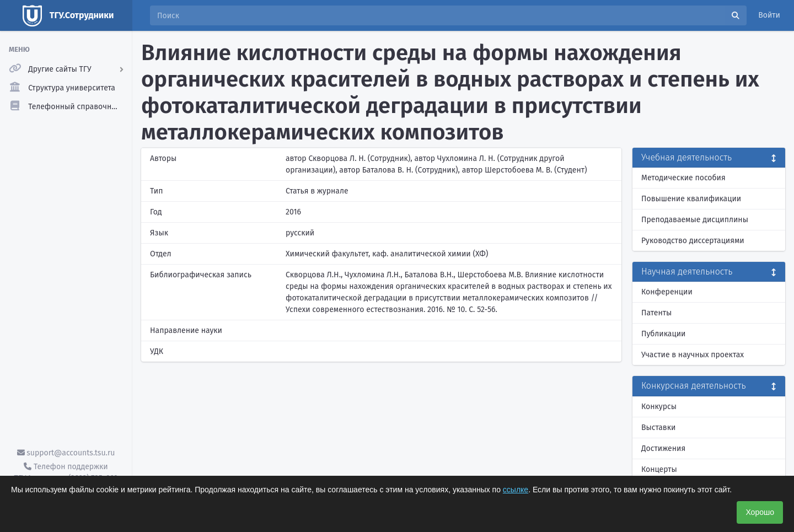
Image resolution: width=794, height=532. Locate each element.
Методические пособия (683, 178)
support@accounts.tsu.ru (66, 453)
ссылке (516, 490)
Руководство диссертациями (693, 241)
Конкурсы (659, 407)
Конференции (667, 292)
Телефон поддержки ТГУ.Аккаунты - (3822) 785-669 (66, 472)
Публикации (663, 334)
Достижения (663, 448)
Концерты (659, 469)
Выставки (658, 428)
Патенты (656, 313)
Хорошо (760, 512)
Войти (769, 15)
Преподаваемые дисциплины (695, 220)
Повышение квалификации (691, 199)
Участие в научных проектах (693, 355)
